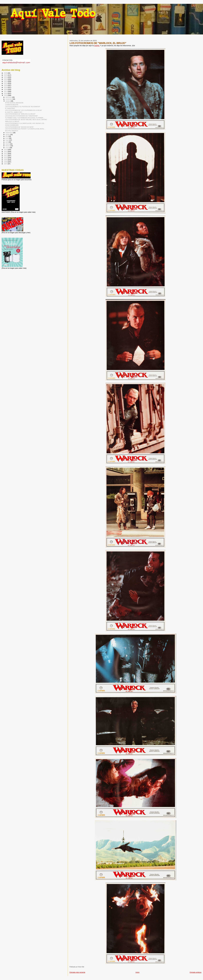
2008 (6, 162)
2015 (6, 95)
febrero (8, 146)
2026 (6, 73)
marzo (8, 144)
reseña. (97, 46)
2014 (6, 150)
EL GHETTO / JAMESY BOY (14, 112)
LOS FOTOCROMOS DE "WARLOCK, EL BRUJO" (20, 114)
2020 (6, 85)
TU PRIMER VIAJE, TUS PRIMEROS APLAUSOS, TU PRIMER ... (25, 118)
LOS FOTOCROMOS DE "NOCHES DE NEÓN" (19, 127)
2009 (6, 160)
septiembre (9, 133)
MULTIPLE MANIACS (12, 131)
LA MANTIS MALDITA (12, 105)
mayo (7, 140)
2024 (6, 77)
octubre (8, 101)
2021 (6, 83)
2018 (6, 89)
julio (7, 136)
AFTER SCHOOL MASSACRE (14, 103)
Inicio (137, 972)
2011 (6, 156)
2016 (6, 93)
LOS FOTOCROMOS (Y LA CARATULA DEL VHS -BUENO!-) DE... (25, 123)
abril (7, 142)
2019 (6, 87)
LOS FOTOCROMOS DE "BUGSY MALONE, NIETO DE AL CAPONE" (26, 120)
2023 (6, 79)
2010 (6, 158)
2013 (6, 152)
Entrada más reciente (77, 972)
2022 (6, 81)
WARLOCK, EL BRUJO (12, 121)
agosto (8, 135)
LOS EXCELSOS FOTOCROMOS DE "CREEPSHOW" (21, 116)
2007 (6, 164)
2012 (6, 154)
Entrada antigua (196, 972)
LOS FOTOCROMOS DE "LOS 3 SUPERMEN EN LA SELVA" (23, 110)
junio (7, 138)
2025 (6, 75)
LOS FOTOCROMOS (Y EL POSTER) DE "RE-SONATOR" (23, 107)
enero (8, 148)
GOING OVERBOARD (12, 125)
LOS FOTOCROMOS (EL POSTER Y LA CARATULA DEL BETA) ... (25, 129)
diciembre (9, 97)
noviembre (9, 99)
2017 (6, 91)
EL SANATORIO (10, 108)
